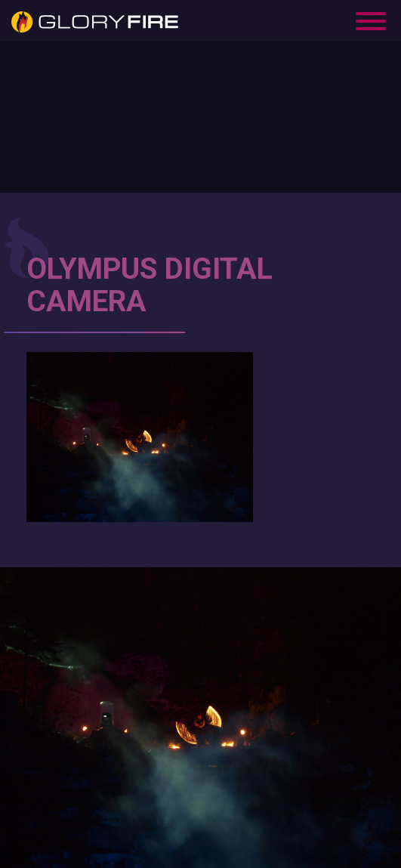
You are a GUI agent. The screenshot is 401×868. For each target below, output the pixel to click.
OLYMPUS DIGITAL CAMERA (150, 285)
